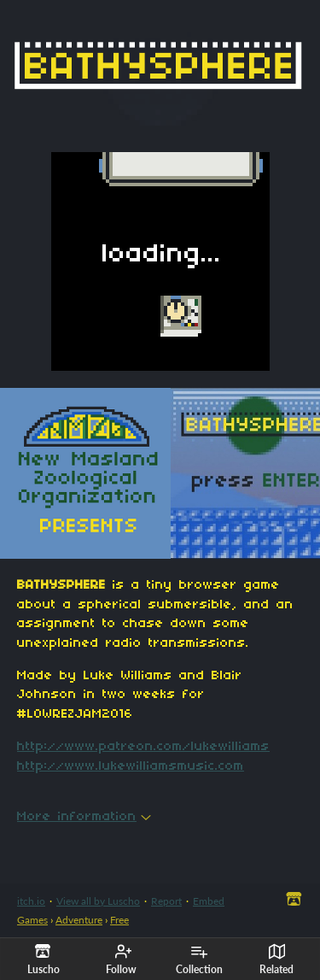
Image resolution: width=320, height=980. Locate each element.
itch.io (31, 901)
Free (119, 920)
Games (32, 920)
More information (84, 817)
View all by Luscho (98, 901)
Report (166, 901)
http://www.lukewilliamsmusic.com (131, 766)
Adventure (79, 920)
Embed (209, 901)
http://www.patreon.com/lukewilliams (143, 747)
